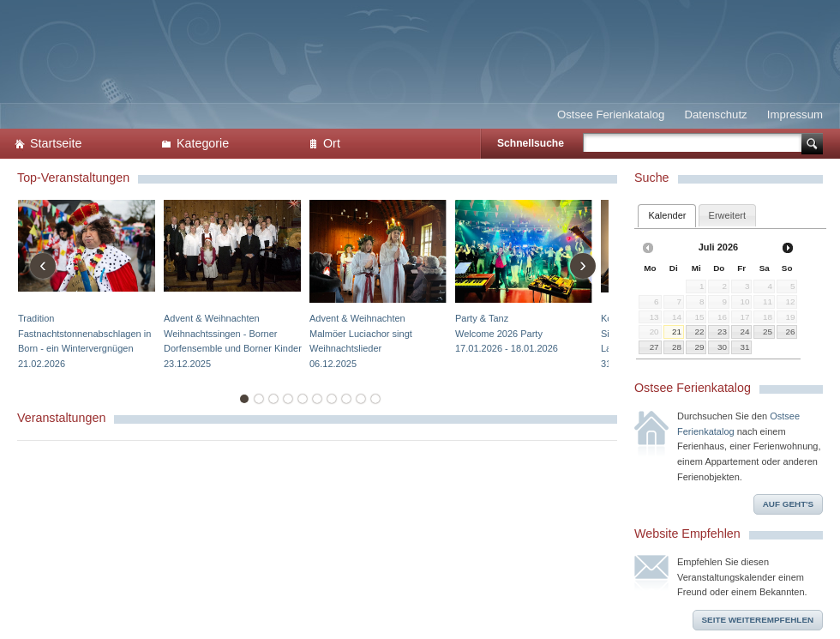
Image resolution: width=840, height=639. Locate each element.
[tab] (667, 216)
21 (677, 332)
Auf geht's (788, 504)
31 (745, 347)
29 (699, 347)
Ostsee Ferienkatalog (611, 115)
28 (677, 347)
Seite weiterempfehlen (758, 620)
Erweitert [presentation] (727, 215)
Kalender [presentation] (667, 215)
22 (699, 332)
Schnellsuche (531, 143)
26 (790, 332)
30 (722, 347)
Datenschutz (715, 115)
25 (768, 332)
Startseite (56, 143)
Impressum (795, 115)
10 (375, 399)
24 (745, 332)
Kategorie (203, 143)
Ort (332, 143)
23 (722, 332)
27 (654, 347)
